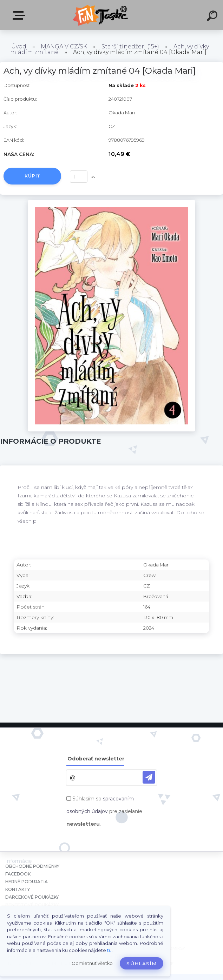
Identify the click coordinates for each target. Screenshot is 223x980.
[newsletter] (149, 777)
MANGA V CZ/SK (64, 46)
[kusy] (79, 177)
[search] (213, 17)
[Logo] (101, 15)
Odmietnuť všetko (92, 963)
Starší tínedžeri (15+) (130, 46)
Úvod (19, 46)
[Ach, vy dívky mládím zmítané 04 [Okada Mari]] (111, 202)
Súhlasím (142, 964)
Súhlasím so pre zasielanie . (104, 811)
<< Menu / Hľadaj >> (20, 15)
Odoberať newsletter (96, 759)
